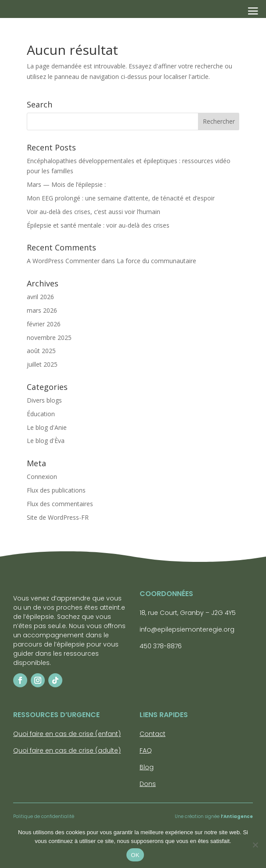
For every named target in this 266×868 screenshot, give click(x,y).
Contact (153, 734)
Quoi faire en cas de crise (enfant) (67, 734)
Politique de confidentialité (44, 816)
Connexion (42, 477)
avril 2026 (40, 297)
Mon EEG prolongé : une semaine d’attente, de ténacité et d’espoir (121, 198)
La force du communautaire (156, 261)
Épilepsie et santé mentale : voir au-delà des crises (99, 225)
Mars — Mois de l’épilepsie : (66, 184)
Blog (147, 767)
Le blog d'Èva (46, 441)
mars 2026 (42, 310)
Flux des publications (56, 490)
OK (135, 855)
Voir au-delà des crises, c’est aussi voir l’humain (94, 212)
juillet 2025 (42, 364)
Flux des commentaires (60, 504)
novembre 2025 (49, 338)
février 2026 (44, 324)
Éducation (41, 414)
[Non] (255, 845)
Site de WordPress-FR (58, 517)
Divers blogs (44, 400)
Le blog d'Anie (47, 427)
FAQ (146, 750)
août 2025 (41, 351)
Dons (148, 784)
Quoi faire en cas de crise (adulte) (67, 750)
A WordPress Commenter (63, 261)
